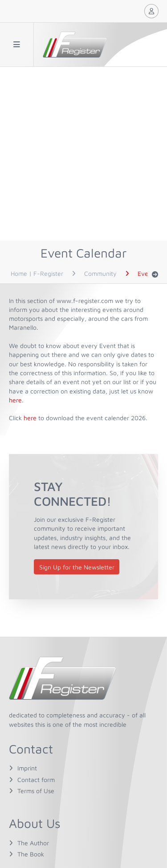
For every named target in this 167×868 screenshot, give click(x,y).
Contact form (36, 780)
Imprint (27, 768)
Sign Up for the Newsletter (77, 567)
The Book (31, 854)
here (15, 400)
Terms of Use (36, 791)
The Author (33, 843)
